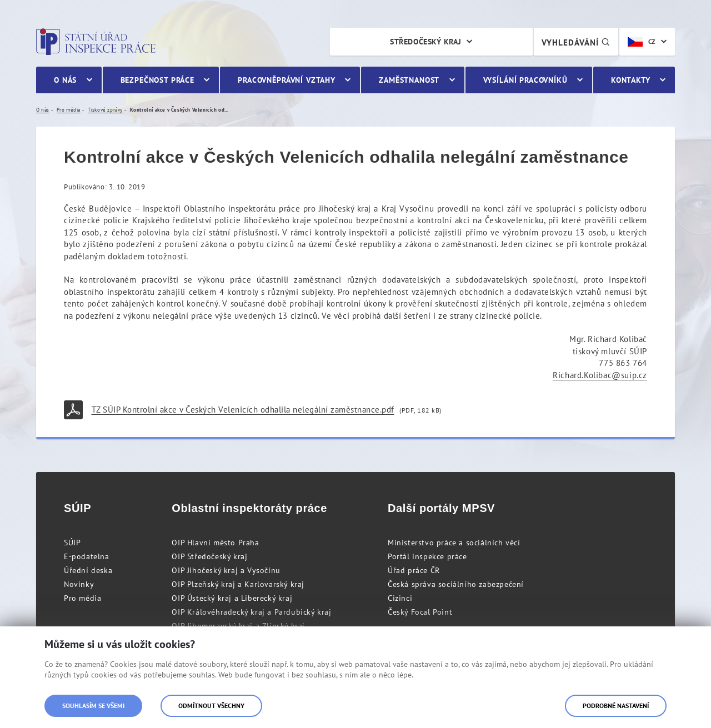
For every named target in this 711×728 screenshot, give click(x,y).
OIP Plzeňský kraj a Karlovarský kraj (238, 584)
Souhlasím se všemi (93, 706)
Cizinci (400, 598)
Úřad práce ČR (414, 570)
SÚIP (72, 543)
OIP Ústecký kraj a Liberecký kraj (232, 598)
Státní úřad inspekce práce (96, 42)
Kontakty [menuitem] (631, 80)
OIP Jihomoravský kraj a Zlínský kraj (238, 626)
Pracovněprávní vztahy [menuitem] (287, 80)
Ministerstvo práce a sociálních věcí (454, 543)
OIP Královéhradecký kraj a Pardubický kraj (251, 612)
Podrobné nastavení (616, 706)
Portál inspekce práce (427, 556)
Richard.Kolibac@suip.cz (600, 375)
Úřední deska (88, 570)
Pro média (82, 598)
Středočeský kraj (425, 42)
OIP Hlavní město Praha (215, 543)
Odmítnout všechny (211, 706)
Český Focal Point (420, 612)
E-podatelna (87, 556)
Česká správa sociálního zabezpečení (456, 584)
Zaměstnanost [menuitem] (409, 80)
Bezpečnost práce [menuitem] (157, 80)
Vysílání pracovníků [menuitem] (525, 80)
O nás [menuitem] (65, 80)
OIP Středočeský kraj (209, 556)
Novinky (79, 584)
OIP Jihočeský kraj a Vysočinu (226, 570)
